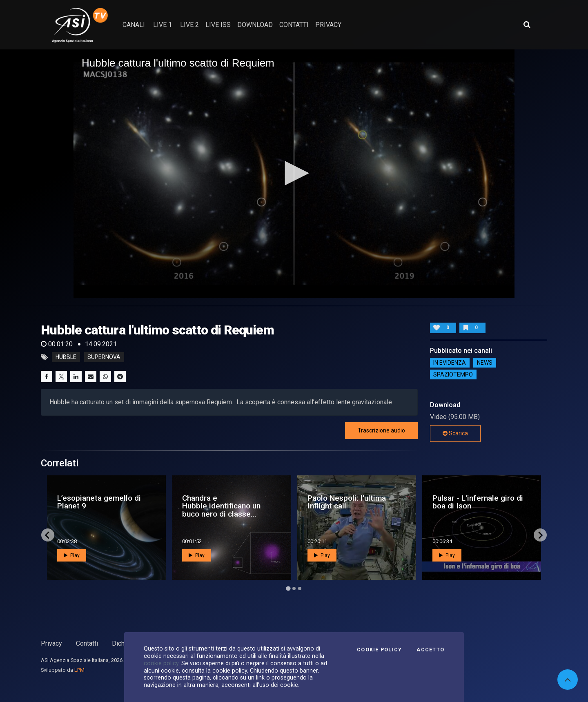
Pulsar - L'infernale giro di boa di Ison (478, 502)
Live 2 (189, 25)
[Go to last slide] (48, 535)
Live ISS (218, 25)
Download (255, 25)
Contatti (87, 643)
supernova (104, 357)
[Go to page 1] (288, 589)
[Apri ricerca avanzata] (527, 25)
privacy (328, 25)
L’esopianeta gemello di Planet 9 (99, 502)
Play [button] (72, 555)
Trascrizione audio (381, 430)
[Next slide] (540, 535)
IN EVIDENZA (450, 363)
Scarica (455, 433)
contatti (294, 25)
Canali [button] (134, 25)
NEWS (485, 363)
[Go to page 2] (294, 588)
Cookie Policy (379, 650)
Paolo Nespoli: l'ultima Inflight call (347, 502)
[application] (294, 174)
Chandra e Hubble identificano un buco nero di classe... (221, 506)
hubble (66, 357)
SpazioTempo (453, 374)
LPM (79, 670)
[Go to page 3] (300, 588)
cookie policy (161, 663)
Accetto (430, 650)
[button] (294, 173)
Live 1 (163, 25)
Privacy (51, 643)
